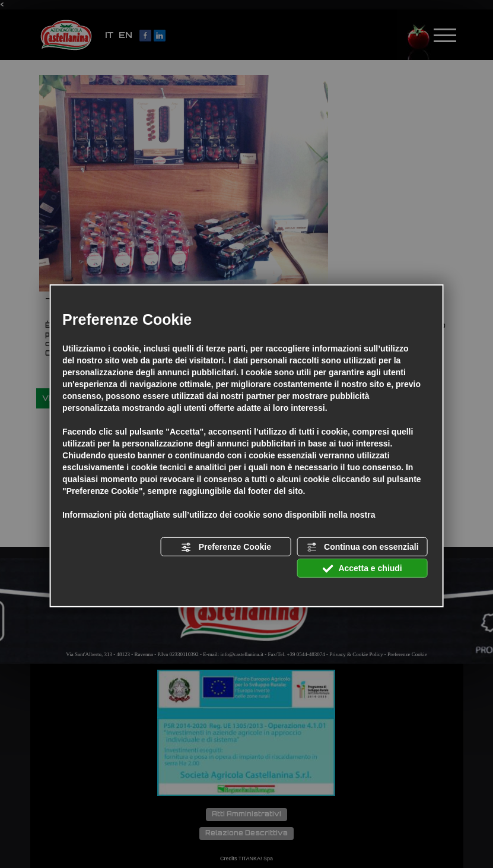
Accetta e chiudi (362, 569)
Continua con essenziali (362, 547)
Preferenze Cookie (226, 547)
